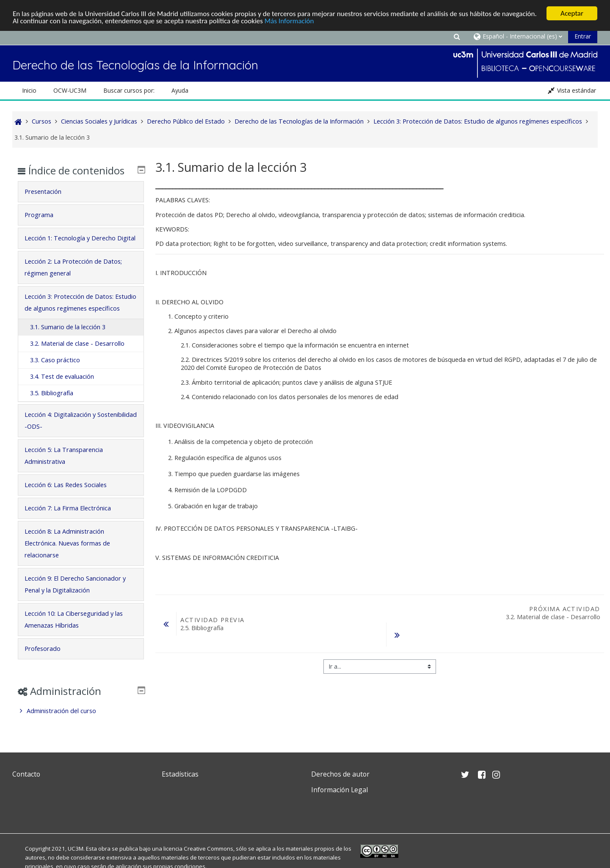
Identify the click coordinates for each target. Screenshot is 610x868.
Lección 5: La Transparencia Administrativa (64, 456)
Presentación (43, 192)
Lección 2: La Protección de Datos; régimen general (73, 267)
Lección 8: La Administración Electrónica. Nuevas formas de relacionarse (67, 543)
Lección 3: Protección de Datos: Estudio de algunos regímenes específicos (80, 302)
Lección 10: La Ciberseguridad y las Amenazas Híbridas (74, 619)
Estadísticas (180, 774)
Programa (39, 215)
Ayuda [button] (180, 90)
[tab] (81, 192)
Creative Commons (208, 849)
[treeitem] (81, 711)
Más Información (289, 21)
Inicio (29, 90)
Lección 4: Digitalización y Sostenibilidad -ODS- (81, 420)
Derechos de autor (340, 774)
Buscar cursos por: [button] (129, 90)
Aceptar (572, 13)
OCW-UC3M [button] (70, 90)
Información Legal (340, 790)
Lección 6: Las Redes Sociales (66, 485)
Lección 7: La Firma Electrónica (68, 508)
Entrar (583, 36)
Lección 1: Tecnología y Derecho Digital (80, 238)
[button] (457, 36)
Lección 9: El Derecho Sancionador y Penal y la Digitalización (75, 584)
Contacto (26, 774)
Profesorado (43, 649)
